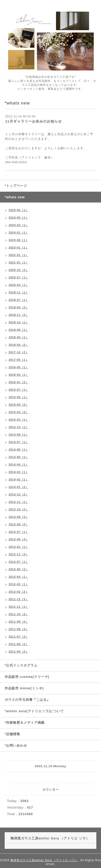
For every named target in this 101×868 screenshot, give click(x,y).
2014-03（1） (19, 472)
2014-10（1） (19, 427)
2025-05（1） (19, 210)
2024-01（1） (19, 233)
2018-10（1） (19, 322)
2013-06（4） (19, 539)
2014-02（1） (19, 480)
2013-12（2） (19, 495)
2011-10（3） (19, 614)
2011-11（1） (19, 607)
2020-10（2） (19, 270)
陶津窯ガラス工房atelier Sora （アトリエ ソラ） (44, 860)
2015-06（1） (19, 397)
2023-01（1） (19, 248)
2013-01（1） (19, 547)
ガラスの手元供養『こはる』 (27, 700)
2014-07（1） (19, 442)
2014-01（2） (19, 487)
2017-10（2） (19, 352)
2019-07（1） (19, 300)
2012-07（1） (19, 562)
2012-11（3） (19, 554)
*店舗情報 (12, 734)
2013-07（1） (19, 532)
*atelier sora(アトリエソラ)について (34, 711)
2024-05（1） (19, 218)
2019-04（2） (19, 307)
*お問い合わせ (16, 745)
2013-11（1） (19, 502)
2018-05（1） (19, 337)
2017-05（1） (19, 360)
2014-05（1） (19, 457)
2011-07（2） (19, 637)
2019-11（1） (19, 293)
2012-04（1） (19, 577)
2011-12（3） (19, 599)
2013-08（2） (19, 524)
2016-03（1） (19, 375)
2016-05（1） (19, 367)
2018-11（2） (19, 315)
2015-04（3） (19, 412)
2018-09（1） (19, 330)
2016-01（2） (19, 382)
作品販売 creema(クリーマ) (27, 677)
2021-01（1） (19, 263)
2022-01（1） (19, 255)
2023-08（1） (19, 240)
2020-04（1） (19, 285)
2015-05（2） (19, 405)
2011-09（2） (19, 622)
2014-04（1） (19, 465)
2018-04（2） (19, 345)
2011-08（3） (19, 629)
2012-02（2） (19, 592)
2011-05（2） (19, 652)
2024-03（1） (19, 225)
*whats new (15, 197)
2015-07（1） (19, 390)
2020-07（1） (19, 278)
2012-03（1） (19, 584)
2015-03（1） (19, 420)
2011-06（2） (19, 644)
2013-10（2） (19, 510)
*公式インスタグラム (21, 665)
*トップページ (16, 186)
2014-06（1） (19, 450)
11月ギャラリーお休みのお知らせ (33, 121)
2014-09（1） (19, 435)
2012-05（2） (19, 569)
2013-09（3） (19, 517)
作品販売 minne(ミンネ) (24, 688)
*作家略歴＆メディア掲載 (25, 723)
